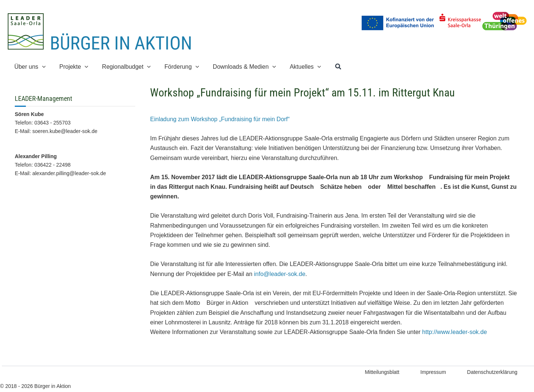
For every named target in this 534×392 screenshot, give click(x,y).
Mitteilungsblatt (382, 372)
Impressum (433, 372)
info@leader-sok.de (280, 274)
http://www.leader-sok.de (454, 332)
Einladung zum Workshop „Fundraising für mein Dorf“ (220, 119)
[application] (41, 67)
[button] (29, 67)
